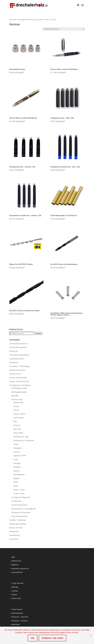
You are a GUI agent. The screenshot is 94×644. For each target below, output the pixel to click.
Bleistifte (15, 396)
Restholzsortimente (17, 370)
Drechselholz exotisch (18, 347)
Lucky (16, 459)
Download (15, 624)
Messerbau (14, 362)
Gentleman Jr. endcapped (24, 440)
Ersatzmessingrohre (19, 505)
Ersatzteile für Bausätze (21, 512)
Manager (17, 463)
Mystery (17, 471)
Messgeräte (14, 531)
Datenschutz (16, 561)
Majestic (17, 478)
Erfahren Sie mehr (53, 638)
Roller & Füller (44, 20)
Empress (17, 425)
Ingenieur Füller (20, 456)
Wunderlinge (15, 535)
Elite (15, 421)
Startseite (13, 20)
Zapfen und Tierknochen (19, 381)
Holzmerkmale (17, 613)
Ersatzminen (16, 501)
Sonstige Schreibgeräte (21, 497)
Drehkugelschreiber (19, 388)
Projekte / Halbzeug (17, 520)
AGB (13, 557)
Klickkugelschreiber (19, 392)
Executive (17, 429)
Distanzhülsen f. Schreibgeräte (24, 509)
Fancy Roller (18, 433)
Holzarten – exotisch (20, 621)
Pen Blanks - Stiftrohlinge (20, 366)
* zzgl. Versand (17, 583)
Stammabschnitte (17, 359)
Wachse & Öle (15, 374)
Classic (16, 410)
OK (33, 638)
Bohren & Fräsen (16, 528)
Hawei (16, 444)
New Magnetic (19, 474)
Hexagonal (18, 448)
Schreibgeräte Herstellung (28, 20)
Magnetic (17, 467)
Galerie (14, 595)
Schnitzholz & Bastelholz (19, 355)
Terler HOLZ (16, 598)
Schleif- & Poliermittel (18, 378)
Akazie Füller (19, 402)
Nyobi (16, 486)
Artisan (16, 406)
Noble (16, 482)
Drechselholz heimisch (19, 344)
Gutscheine (14, 539)
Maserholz (14, 351)
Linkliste (15, 591)
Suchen (38, 333)
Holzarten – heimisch (20, 617)
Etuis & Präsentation (20, 516)
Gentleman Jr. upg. (21, 437)
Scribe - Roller (19, 493)
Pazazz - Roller (19, 490)
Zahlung (15, 587)
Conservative (19, 418)
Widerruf (15, 565)
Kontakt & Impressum (20, 569)
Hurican (17, 452)
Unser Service (17, 609)
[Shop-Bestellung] (64, 29)
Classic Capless (19, 414)
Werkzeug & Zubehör (18, 524)
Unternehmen (17, 572)
